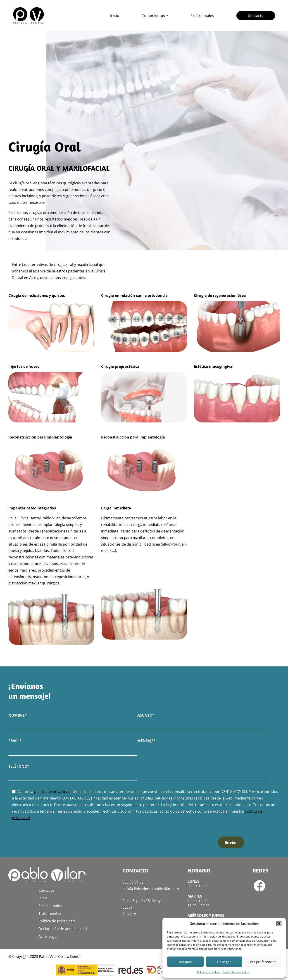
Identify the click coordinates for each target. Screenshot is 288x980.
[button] (279, 924)
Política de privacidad (236, 972)
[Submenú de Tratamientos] (167, 16)
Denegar (224, 962)
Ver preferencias (263, 962)
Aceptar (185, 962)
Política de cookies (209, 972)
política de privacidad (52, 792)
